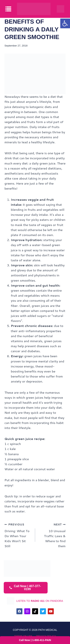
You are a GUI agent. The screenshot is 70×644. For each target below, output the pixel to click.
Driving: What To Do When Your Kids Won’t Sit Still (18, 535)
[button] (65, 23)
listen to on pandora (40, 601)
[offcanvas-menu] (8, 9)
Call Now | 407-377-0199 (25, 588)
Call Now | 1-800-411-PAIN (35, 640)
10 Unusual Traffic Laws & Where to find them (52, 535)
